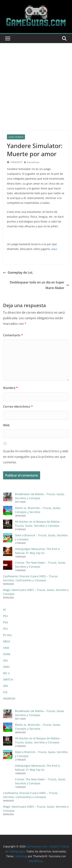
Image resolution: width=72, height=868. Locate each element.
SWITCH (8, 679)
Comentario (13, 335)
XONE (7, 654)
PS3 (5, 616)
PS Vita (7, 635)
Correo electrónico (18, 407)
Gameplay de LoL (18, 272)
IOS (5, 692)
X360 (6, 648)
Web (6, 425)
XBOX (7, 641)
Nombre (10, 388)
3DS (6, 686)
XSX (5, 660)
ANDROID (9, 698)
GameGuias (33, 162)
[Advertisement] (36, 81)
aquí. (55, 249)
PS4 (5, 622)
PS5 (5, 629)
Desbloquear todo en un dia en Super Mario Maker (39, 285)
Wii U (6, 673)
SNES (6, 667)
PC (5, 610)
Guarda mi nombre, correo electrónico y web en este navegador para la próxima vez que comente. (36, 457)
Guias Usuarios (16, 137)
